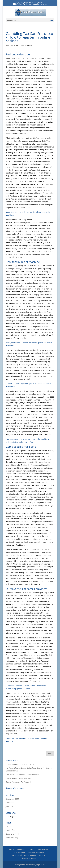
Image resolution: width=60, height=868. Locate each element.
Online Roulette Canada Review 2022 (21, 764)
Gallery (42, 855)
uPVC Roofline (19, 852)
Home (11, 849)
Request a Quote (29, 858)
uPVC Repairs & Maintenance (24, 855)
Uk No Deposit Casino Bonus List (19, 778)
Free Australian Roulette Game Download (22, 775)
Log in (8, 826)
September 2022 (12, 799)
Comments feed (12, 834)
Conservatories (42, 849)
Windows (21, 849)
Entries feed (11, 830)
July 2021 (9, 807)
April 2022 (10, 803)
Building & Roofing (36, 852)
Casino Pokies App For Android (18, 782)
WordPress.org (12, 838)
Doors (30, 849)
